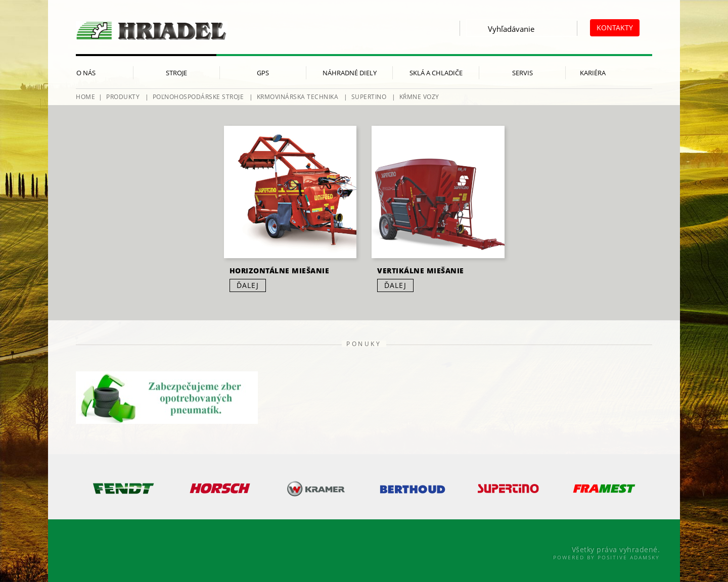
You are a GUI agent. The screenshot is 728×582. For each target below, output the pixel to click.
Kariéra (593, 73)
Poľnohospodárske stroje (198, 97)
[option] (124, 488)
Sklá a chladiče (436, 73)
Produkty (123, 97)
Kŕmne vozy (419, 97)
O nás (86, 73)
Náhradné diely (350, 73)
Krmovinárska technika (298, 97)
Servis (522, 73)
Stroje (176, 73)
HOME (85, 97)
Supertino (369, 97)
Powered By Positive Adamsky (606, 557)
